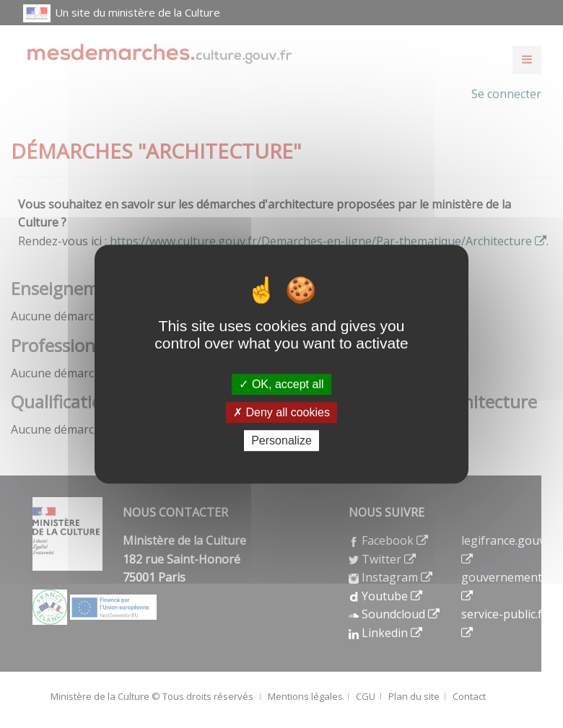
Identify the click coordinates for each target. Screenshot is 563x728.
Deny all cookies (281, 412)
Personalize (281, 440)
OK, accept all (281, 384)
